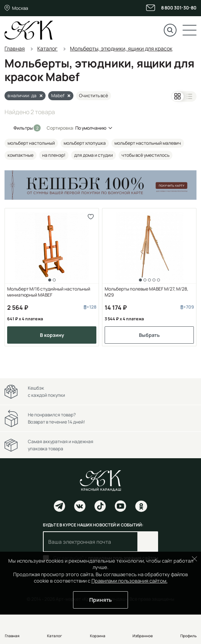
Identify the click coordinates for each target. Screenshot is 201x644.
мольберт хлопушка (85, 143)
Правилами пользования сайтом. (129, 581)
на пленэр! (54, 155)
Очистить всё (94, 96)
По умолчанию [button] (91, 128)
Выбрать (149, 335)
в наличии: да (22, 96)
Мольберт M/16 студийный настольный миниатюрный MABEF (49, 292)
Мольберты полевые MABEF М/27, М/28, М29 (146, 292)
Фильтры (24, 128)
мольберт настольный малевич (148, 143)
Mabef (58, 96)
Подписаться (148, 542)
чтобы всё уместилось (145, 155)
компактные (21, 155)
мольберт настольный (31, 143)
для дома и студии (94, 155)
